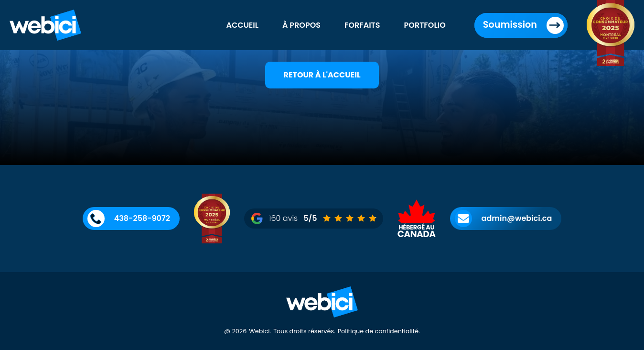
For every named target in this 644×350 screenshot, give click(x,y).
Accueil (243, 25)
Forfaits (362, 25)
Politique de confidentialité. (379, 331)
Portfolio (425, 25)
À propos (301, 25)
